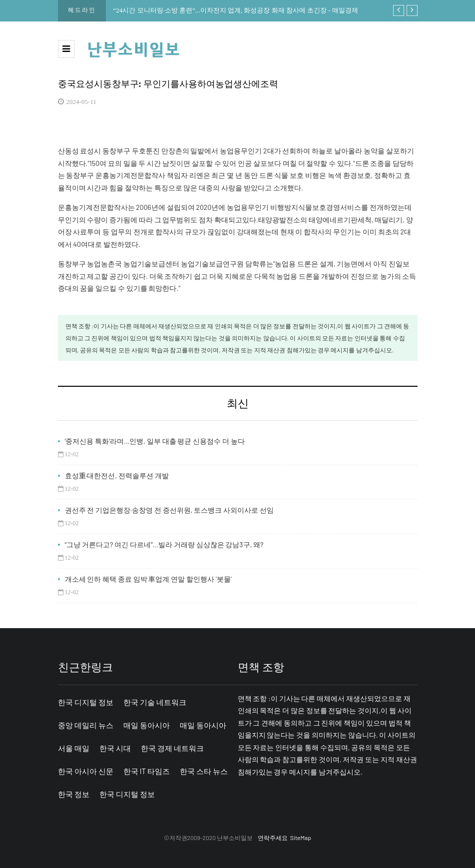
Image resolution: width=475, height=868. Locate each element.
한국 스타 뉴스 (204, 771)
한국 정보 (74, 794)
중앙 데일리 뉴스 (86, 725)
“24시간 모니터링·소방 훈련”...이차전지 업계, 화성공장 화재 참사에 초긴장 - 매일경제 (236, 10)
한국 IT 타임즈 (147, 771)
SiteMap (301, 838)
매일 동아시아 (147, 725)
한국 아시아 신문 (86, 771)
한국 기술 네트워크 (155, 702)
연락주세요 (273, 838)
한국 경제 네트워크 (172, 748)
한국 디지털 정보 (86, 702)
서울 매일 (74, 748)
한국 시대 (115, 748)
